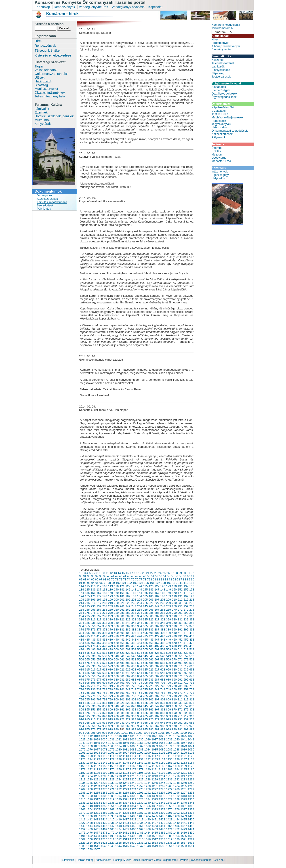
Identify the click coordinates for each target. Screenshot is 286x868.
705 (145, 683)
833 (192, 703)
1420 (147, 819)
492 (186, 646)
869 (169, 709)
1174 (104, 769)
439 (110, 640)
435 (87, 640)
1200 (176, 773)
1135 (169, 759)
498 (105, 649)
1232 (176, 779)
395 (87, 633)
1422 (162, 819)
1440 (176, 823)
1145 (126, 763)
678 (105, 680)
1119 (169, 756)
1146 (133, 763)
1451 (140, 826)
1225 (126, 779)
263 (134, 610)
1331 (82, 803)
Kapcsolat (155, 7)
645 (145, 673)
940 (116, 723)
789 (169, 696)
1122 (191, 756)
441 (122, 640)
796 (93, 699)
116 (93, 586)
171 (180, 593)
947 (157, 723)
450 (174, 640)
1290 (133, 793)
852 (186, 706)
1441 (184, 823)
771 (180, 693)
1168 (176, 766)
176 (93, 596)
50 (149, 576)
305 (145, 616)
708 (163, 683)
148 (163, 590)
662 (128, 676)
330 (174, 619)
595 (87, 666)
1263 (169, 786)
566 (151, 659)
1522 (191, 839)
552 (186, 656)
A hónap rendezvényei (226, 46)
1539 (82, 846)
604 (140, 666)
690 (174, 680)
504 (140, 649)
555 (87, 659)
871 (180, 709)
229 (169, 603)
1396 (89, 816)
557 (99, 659)
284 (140, 613)
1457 (184, 826)
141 (122, 590)
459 (110, 643)
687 (157, 680)
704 (140, 683)
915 (87, 719)
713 (192, 683)
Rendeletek (219, 121)
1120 (176, 756)
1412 (89, 819)
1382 (104, 813)
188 (163, 596)
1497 (126, 836)
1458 (191, 826)
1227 (140, 779)
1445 (97, 826)
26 (168, 573)
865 (145, 709)
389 (169, 629)
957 (99, 726)
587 (157, 663)
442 (128, 640)
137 (99, 590)
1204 (89, 776)
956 (93, 726)
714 (81, 686)
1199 (169, 773)
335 (87, 623)
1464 (118, 829)
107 (158, 583)
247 (157, 606)
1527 (111, 843)
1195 (140, 773)
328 (163, 619)
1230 (162, 779)
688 (163, 680)
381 (122, 629)
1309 (155, 796)
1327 (169, 799)
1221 (97, 779)
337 (99, 623)
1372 (147, 809)
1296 (176, 793)
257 (99, 610)
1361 (184, 806)
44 (125, 576)
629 (169, 669)
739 (110, 689)
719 (110, 686)
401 (122, 633)
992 (186, 729)
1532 (147, 843)
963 (134, 726)
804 (140, 699)
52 (157, 576)
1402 (133, 816)
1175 (111, 769)
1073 (184, 746)
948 (163, 723)
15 (123, 573)
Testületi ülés (220, 114)
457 (99, 643)
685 (145, 680)
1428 (89, 823)
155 (87, 593)
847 (157, 706)
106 (152, 583)
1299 (82, 796)
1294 (162, 793)
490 (174, 646)
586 (151, 663)
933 (192, 719)
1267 (82, 789)
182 (128, 596)
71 (117, 579)
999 (110, 733)
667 (157, 676)
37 (97, 576)
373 (192, 626)
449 (169, 640)
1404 (147, 816)
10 (103, 573)
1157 (97, 766)
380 (116, 629)
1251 (82, 786)
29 (180, 573)
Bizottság (41, 85)
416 (93, 636)
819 (110, 703)
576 (93, 663)
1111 (111, 756)
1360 (176, 806)
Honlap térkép (86, 860)
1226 (133, 779)
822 (128, 703)
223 (134, 603)
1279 (169, 789)
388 (163, 629)
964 (140, 726)
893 (192, 713)
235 (87, 606)
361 (122, 626)
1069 (155, 746)
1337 (126, 803)
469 (169, 643)
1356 (147, 806)
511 (180, 649)
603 (134, 666)
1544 (118, 846)
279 (110, 613)
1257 (126, 786)
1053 (155, 743)
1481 (126, 833)
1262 (162, 786)
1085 (155, 749)
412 (186, 633)
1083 (140, 749)
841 (122, 706)
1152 (176, 763)
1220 (89, 779)
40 (109, 576)
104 (141, 583)
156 (93, 593)
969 (169, 726)
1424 (176, 819)
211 (180, 600)
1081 (126, 749)
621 (122, 669)
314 (81, 619)
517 (99, 653)
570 (174, 659)
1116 (147, 756)
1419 (140, 819)
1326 (162, 799)
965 (145, 726)
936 (93, 723)
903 (134, 716)
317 (99, 619)
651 (180, 673)
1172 (89, 769)
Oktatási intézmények (50, 92)
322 (128, 619)
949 (169, 723)
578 (105, 663)
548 (163, 656)
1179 (140, 769)
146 (151, 590)
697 (99, 683)
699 (110, 683)
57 (177, 576)
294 (81, 616)
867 (157, 709)
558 (105, 659)
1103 (169, 753)
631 (180, 669)
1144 (118, 763)
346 (151, 623)
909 (169, 716)
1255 (111, 786)
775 (87, 696)
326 (151, 619)
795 (87, 699)
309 (169, 616)
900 (116, 716)
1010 (191, 733)
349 (169, 623)
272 (186, 610)
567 (157, 659)
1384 (118, 813)
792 (186, 696)
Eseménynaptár (222, 49)
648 (163, 673)
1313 (184, 796)
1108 (89, 756)
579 (110, 663)
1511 (111, 839)
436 (93, 640)
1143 (111, 763)
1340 (147, 803)
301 (122, 616)
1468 (147, 829)
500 (116, 649)
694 (81, 683)
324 (140, 619)
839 (110, 706)
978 (105, 729)
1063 (111, 746)
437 (99, 640)
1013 (97, 736)
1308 (147, 796)
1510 (104, 839)
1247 (169, 783)
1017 (126, 736)
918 (105, 719)
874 (81, 713)
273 (192, 610)
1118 (162, 756)
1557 (97, 849)
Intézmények (220, 171)
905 (145, 716)
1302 (104, 796)
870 (174, 709)
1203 (82, 776)
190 (174, 596)
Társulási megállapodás (52, 202)
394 (81, 633)
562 (128, 659)
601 (122, 666)
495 (87, 649)
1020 (147, 736)
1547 (140, 846)
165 (145, 593)
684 (140, 680)
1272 (118, 789)
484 (140, 646)
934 (81, 723)
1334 (104, 803)
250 (174, 606)
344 (140, 623)
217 (99, 603)
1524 (89, 843)
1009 (183, 733)
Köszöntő (218, 60)
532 (186, 653)
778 (105, 696)
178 (105, 596)
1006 (161, 733)
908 (163, 716)
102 (129, 583)
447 (157, 640)
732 (186, 686)
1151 (169, 763)
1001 (124, 733)
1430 (104, 823)
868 (163, 709)
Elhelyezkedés (221, 70)
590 (174, 663)
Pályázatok (44, 209)
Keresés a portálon (49, 24)
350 (174, 623)
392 (186, 629)
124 (140, 586)
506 (151, 649)
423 (134, 636)
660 (116, 676)
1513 (126, 839)
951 (180, 723)
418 (105, 636)
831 (180, 703)
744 (140, 689)
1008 (176, 733)
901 (122, 716)
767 (157, 693)
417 (99, 636)
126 (151, 586)
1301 (97, 796)
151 (180, 590)
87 (181, 579)
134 (81, 590)
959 (110, 726)
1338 (133, 803)
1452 (147, 826)
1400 (118, 816)
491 (180, 646)
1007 (169, 733)
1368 (118, 809)
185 (145, 596)
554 (81, 659)
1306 (133, 796)
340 (116, 623)
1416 (118, 819)
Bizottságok (219, 111)
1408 (176, 816)
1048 (118, 743)
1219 (82, 779)
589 (169, 663)
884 (140, 713)
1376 (176, 809)
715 (87, 686)
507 (157, 649)
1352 (118, 806)
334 (81, 623)
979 (110, 729)
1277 (155, 789)
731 (180, 686)
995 (87, 733)
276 (93, 613)
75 (132, 579)
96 (101, 583)
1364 (89, 809)
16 (127, 573)
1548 (147, 846)
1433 (126, 823)
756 (93, 693)
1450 (133, 826)
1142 (104, 763)
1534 (162, 843)
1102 (162, 753)
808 (163, 699)
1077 (97, 749)
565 (145, 659)
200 (116, 600)
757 (99, 693)
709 (169, 683)
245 (145, 606)
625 (145, 669)
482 (128, 646)
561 (122, 659)
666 (151, 676)
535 (87, 656)
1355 (140, 806)
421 (122, 636)
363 (134, 626)
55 (168, 576)
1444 (89, 826)
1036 (147, 739)
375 (87, 629)
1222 (104, 779)
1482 (133, 833)
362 (128, 626)
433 (192, 636)
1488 (176, 833)
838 (105, 706)
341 (122, 623)
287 (157, 613)
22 (152, 573)
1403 (140, 816)
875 (87, 713)
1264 (176, 786)
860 (116, 709)
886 (151, 713)
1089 (184, 749)
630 (174, 669)
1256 (118, 786)
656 (93, 676)
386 (151, 629)
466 (151, 643)
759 (110, 693)
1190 (104, 773)
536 (93, 656)
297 (99, 616)
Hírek (38, 41)
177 (99, 596)
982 (128, 729)
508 (163, 649)
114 (81, 586)
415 (87, 636)
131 (180, 586)
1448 (118, 826)
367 (157, 626)
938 (105, 723)
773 (192, 693)
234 (81, 606)
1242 (133, 783)
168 (163, 593)
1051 (140, 743)
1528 (118, 843)
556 (93, 659)
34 (85, 576)
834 (81, 706)
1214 (162, 776)
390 (174, 629)
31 (188, 573)
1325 (155, 799)
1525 (97, 843)
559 (110, 659)
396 (93, 633)
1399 (111, 816)
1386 (133, 813)
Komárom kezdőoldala (226, 25)
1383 (111, 813)
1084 (147, 749)
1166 (162, 766)
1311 (169, 796)
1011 (82, 736)
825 (145, 703)
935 (87, 723)
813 (192, 699)
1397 (97, 816)
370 (174, 626)
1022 (162, 736)
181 (122, 596)
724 (140, 686)
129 (169, 586)
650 (174, 673)
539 (110, 656)
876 (93, 713)
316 (93, 619)
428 (163, 636)
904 (140, 716)
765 (145, 693)
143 (134, 590)
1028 (89, 739)
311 (180, 616)
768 (163, 693)
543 (134, 656)
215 (87, 603)
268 (163, 610)
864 (140, 709)
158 (105, 593)
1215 (169, 776)
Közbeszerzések (47, 199)
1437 (155, 823)
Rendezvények (64, 7)
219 (110, 603)
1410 (191, 816)
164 (140, 593)
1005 (154, 733)
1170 (191, 766)
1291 (140, 793)
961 (122, 726)
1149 (155, 763)
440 (116, 640)
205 (145, 600)
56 (172, 576)
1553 (184, 846)
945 (145, 723)
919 (110, 719)
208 (163, 600)
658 (105, 676)
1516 (147, 839)
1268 (89, 789)
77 (141, 579)
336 (93, 623)
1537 (184, 843)
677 (99, 680)
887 (157, 713)
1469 (155, 829)
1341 (155, 803)
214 (81, 603)
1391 (169, 813)
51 (153, 576)
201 (122, 600)
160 (116, 593)
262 (128, 610)
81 (157, 579)
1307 (140, 796)
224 (140, 603)
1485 (155, 833)
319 (110, 619)
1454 (162, 826)
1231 (169, 779)
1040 (176, 739)
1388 (147, 813)
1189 (97, 773)
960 (116, 726)
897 (99, 716)
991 (180, 729)
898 (105, 716)
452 (186, 640)
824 (140, 703)
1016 (118, 736)
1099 (140, 753)
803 (134, 699)
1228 (147, 779)
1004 (147, 733)
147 (157, 590)
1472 (176, 829)
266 (151, 610)
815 (87, 703)
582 (128, 663)
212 (186, 600)
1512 (118, 839)
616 (93, 669)
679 (110, 680)
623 (134, 669)
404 (140, 633)
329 (169, 619)
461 (122, 643)
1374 (162, 809)
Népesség (218, 73)
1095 (111, 753)
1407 (169, 816)
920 (116, 719)
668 (163, 676)
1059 (82, 746)
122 (128, 586)
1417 (126, 819)
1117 (155, 756)
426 (151, 636)
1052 (147, 743)
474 (81, 646)
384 (140, 629)
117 (99, 586)
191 (180, 596)
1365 (97, 809)
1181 (155, 769)
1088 (176, 749)
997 (99, 733)
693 (192, 680)
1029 (97, 739)
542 (128, 656)
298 (105, 616)
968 (163, 726)
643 (134, 673)
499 (110, 649)
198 (105, 600)
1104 (176, 753)
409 (169, 633)
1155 (82, 766)
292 (186, 613)
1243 (140, 783)
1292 (147, 793)
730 (174, 686)
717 (99, 686)
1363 (82, 809)
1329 (184, 799)
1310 (162, 796)
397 (99, 633)
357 (99, 626)
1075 (82, 749)
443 (134, 640)
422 (128, 636)
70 (113, 579)
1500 (147, 836)
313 (192, 616)
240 (116, 606)
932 (186, 719)
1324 (147, 799)
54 (164, 576)
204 (140, 600)
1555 (82, 849)
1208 (118, 776)
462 (128, 643)
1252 (89, 786)
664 (140, 676)
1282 (191, 789)
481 (122, 646)
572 (186, 659)
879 (110, 713)
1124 (89, 759)
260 (116, 610)
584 (140, 663)
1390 (162, 813)
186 (151, 596)
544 (140, 656)
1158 (104, 766)
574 (81, 663)
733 (192, 686)
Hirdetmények (220, 43)
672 (186, 676)
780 (116, 696)
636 (93, 673)
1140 (89, 763)
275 (87, 613)
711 (180, 683)
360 (116, 626)
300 (116, 616)
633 (192, 669)
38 (101, 576)
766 (151, 693)
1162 (133, 766)
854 (81, 709)
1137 (184, 759)
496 (93, 649)
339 (110, 623)
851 (180, 706)
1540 (89, 846)
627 (157, 669)
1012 (89, 736)
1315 (82, 799)
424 (140, 636)
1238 (104, 783)
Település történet (223, 63)
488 (163, 646)
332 (186, 619)
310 (174, 616)
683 (134, 680)
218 (105, 603)
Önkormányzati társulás (52, 74)
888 (163, 713)
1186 (191, 769)
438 (105, 640)
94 (93, 583)
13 (115, 573)
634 (81, 673)
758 (105, 693)
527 (157, 653)
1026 (191, 736)
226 (151, 603)
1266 (191, 786)
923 (134, 719)
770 (174, 693)
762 (128, 693)
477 (99, 646)
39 (105, 576)
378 (105, 629)
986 (151, 729)
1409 (184, 816)
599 (110, 666)
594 (81, 666)
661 (122, 676)
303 (134, 616)
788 (163, 696)
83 (164, 579)
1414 (104, 819)
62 (81, 579)
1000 (117, 733)
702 (128, 683)
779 (110, 696)
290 (174, 613)
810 (174, 699)
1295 (169, 793)
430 (174, 636)
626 (151, 669)
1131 (140, 759)
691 (180, 680)
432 (186, 636)
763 (134, 693)
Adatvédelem (103, 860)
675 (87, 680)
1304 (118, 796)
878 (105, 713)
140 (116, 590)
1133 (155, 759)
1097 (126, 753)
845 (145, 706)
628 (163, 669)
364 (140, 626)
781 (122, 696)
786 (151, 696)
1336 (118, 803)
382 (128, 629)
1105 (184, 753)
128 (163, 586)
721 (122, 686)
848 (163, 706)
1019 (140, 736)
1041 (184, 739)
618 (105, 669)
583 (134, 663)
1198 (162, 773)
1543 (111, 846)
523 (134, 653)
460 (116, 643)
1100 (147, 753)
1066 (133, 746)
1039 (169, 739)
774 (81, 696)
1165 (155, 766)
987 (157, 729)
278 (105, 613)
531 (180, 653)
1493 (97, 836)
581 (122, 663)
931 (180, 719)
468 (163, 643)
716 (93, 686)
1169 (184, 766)
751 (180, 689)
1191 (111, 773)
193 (192, 596)
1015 (111, 736)
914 (81, 719)
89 (189, 579)
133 (192, 586)
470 (174, 643)
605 (145, 666)
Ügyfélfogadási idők (224, 97)
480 (116, 646)
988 (163, 729)
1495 (111, 836)
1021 (155, 736)
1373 (155, 809)
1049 (126, 743)
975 (87, 729)
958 (105, 726)
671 (180, 676)
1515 (140, 839)
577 (99, 663)
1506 (191, 836)
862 (128, 709)
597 (99, 666)
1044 (89, 743)
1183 (169, 769)
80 (153, 579)
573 (192, 659)
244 (140, 606)
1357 (155, 806)
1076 (89, 749)
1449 (126, 826)
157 (99, 593)
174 (81, 596)
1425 (184, 819)
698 (105, 683)
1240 (118, 783)
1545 (126, 846)
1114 (133, 756)
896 (93, 716)
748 (163, 689)
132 (186, 586)
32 (192, 573)
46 (132, 576)
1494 (104, 836)
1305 (126, 796)
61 (193, 576)
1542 (104, 846)
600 (116, 666)
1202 (191, 773)
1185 (184, 769)
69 (109, 579)
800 (116, 699)
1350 (104, 806)
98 (109, 583)
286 (151, 613)
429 (169, 636)
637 (99, 673)
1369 (126, 809)
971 (180, 726)
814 (81, 703)
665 (145, 676)
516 (93, 653)
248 (163, 606)
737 (99, 689)
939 (110, 723)
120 (116, 586)
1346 (191, 803)
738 (105, 689)
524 (140, 653)
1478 (104, 833)
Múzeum (217, 154)
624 (140, 669)
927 (157, 719)
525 (145, 653)
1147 (140, 763)
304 (140, 616)
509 (169, 649)
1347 (82, 806)
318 (105, 619)
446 (151, 640)
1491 (82, 836)
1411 (82, 819)
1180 (147, 769)
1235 (82, 783)
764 (140, 693)
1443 (82, 826)
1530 (133, 843)
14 (119, 573)
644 (140, 673)
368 (163, 626)
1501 (155, 836)
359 (110, 626)
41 (113, 576)
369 (169, 626)
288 (163, 613)
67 (101, 579)
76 (137, 579)
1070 (162, 746)
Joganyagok (45, 195)
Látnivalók (42, 109)
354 (81, 626)
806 (151, 699)
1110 (104, 756)
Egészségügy (220, 175)
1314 (191, 796)
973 (192, 726)
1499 (140, 836)
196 (93, 600)
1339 (140, 803)
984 (140, 729)
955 (87, 726)
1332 (89, 803)
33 (81, 576)
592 (186, 663)
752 (186, 689)
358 (105, 626)
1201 (184, 773)
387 (157, 629)
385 (145, 629)
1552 (176, 846)
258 (105, 610)
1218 (191, 776)
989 (169, 729)
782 (128, 696)
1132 (147, 759)
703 (134, 683)
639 (110, 673)
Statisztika (69, 860)
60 (189, 576)
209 (169, 600)
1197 (155, 773)
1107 (82, 756)
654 (81, 676)
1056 (176, 743)
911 (180, 716)
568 (163, 659)
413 (192, 633)
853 (192, 706)
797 (99, 699)
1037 (155, 739)
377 (99, 629)
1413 (97, 819)
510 (174, 649)
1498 (133, 836)
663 (134, 676)
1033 (126, 739)
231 (180, 603)
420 (116, 636)
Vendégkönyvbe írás (94, 7)
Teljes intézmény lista (50, 96)
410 (174, 633)
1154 (191, 763)
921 (122, 719)
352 (186, 623)
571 (180, 659)
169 (169, 593)
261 (122, 610)
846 (151, 706)
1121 (184, 756)
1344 (176, 803)
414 (81, 636)
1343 (169, 803)
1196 (147, 773)
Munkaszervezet (46, 89)
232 (186, 603)
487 (157, 646)
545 (145, 656)
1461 (97, 829)
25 (164, 573)
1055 (169, 743)
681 (122, 680)
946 (151, 723)
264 (140, 610)
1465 (126, 829)
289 (169, 613)
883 (134, 713)
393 (192, 629)
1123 (82, 759)
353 (192, 623)
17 (131, 573)
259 (110, 610)
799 (110, 699)
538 (105, 656)
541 (122, 656)
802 (128, 699)
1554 (191, 846)
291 (180, 613)
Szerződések (45, 205)
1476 (89, 833)
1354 (133, 806)
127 (157, 586)
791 (180, 696)
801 (122, 699)
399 (110, 633)
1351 (111, 806)
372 (186, 626)
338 (105, 623)
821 (122, 703)
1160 (118, 766)
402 (128, 633)
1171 (82, 769)
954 (81, 726)
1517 (155, 839)
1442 (191, 823)
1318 (104, 799)
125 (145, 586)
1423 (169, 819)
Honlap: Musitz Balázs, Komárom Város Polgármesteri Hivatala (151, 860)
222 (128, 603)
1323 (140, 799)
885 (145, 713)
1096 (118, 753)
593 (192, 663)
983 (134, 729)
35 (89, 576)
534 (81, 656)
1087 (169, 749)
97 (105, 583)
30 (184, 573)
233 (192, 603)
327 (157, 619)
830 (174, 703)
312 (186, 616)
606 (151, 666)
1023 (169, 736)
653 (192, 673)
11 (107, 573)
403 (134, 633)
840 (116, 706)
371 (180, 626)
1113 (126, 756)
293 (192, 613)
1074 (191, 746)
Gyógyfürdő (219, 158)
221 (122, 603)
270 (174, 610)
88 (185, 579)
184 (140, 596)
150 (174, 590)
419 (110, 636)
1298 (191, 793)
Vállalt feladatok (46, 70)
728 (163, 686)
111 (180, 583)
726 (151, 686)
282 (128, 613)
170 (174, 593)
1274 (133, 789)
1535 (169, 843)
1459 (82, 829)
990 (174, 729)
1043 (82, 743)
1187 (82, 773)
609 (169, 666)
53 (161, 576)
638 (105, 673)
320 (116, 619)
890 (174, 713)
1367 (111, 809)
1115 (140, 756)
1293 (155, 793)
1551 (169, 846)
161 (122, 593)
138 (105, 590)
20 (144, 573)
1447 (111, 826)
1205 (97, 776)
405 (145, 633)
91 (81, 583)
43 (121, 576)
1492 (89, 836)
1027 (82, 739)
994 (81, 733)
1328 (176, 799)
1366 (104, 809)
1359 (169, 806)
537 (99, 656)
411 (180, 633)
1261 (155, 786)
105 (146, 583)
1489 (184, 833)
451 (180, 640)
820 (116, 703)
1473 (184, 829)
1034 (133, 739)
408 (163, 633)
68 (105, 579)
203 (134, 600)
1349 (97, 806)
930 (174, 719)
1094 (104, 753)
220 (116, 603)
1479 (111, 833)
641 (122, 673)
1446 (104, 826)
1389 (155, 813)
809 (169, 699)
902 (128, 716)
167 (157, 593)
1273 (126, 789)
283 (134, 613)
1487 (169, 833)
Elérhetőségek (221, 90)
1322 (133, 799)
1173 (97, 769)
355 (87, 626)
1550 (162, 846)
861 (122, 709)
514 (81, 653)
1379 (82, 813)
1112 (118, 756)
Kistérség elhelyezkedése (53, 55)
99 (113, 583)
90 (193, 579)
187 (157, 596)
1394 (191, 813)
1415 (111, 819)
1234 (191, 779)
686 (151, 680)
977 (99, 729)
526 (151, 653)
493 (192, 646)
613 (192, 666)
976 (93, 729)
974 (81, 729)
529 (169, 653)
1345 (184, 803)
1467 (140, 829)
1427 (82, 823)
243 (134, 606)
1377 (184, 809)
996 (93, 733)
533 (192, 653)
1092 (89, 753)
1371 (140, 809)
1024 (176, 736)
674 (81, 680)
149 (169, 590)
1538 (191, 843)
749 (169, 689)
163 (134, 593)
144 (140, 590)
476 (93, 646)
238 (105, 606)
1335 (111, 803)
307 (157, 616)
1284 (89, 793)
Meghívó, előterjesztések (227, 117)
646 (151, 673)
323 (134, 619)
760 (116, 693)
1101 (155, 753)
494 (81, 649)
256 (93, 610)
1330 (191, 799)
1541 (97, 846)
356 (93, 626)
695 (87, 683)
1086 (162, 749)
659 (110, 676)
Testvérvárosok (221, 77)
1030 (104, 739)
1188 (89, 773)
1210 (133, 776)
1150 (162, 763)
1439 (169, 823)
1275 (140, 789)
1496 (118, 836)
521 (122, 653)
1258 (133, 786)
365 (145, 626)
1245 (155, 783)
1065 (126, 746)
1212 (147, 776)
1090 (191, 749)
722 (128, 686)
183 (134, 596)
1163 (140, 766)
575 (87, 663)
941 (122, 723)
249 (169, 606)
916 (93, 719)
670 (174, 676)
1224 (118, 779)
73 (125, 579)
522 (128, 653)
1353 (126, 806)
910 (174, 716)
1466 (133, 829)
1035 (140, 739)
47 (137, 576)
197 (99, 600)
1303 (111, 796)
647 (157, 673)
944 (140, 723)
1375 (169, 809)
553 (192, 656)
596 (93, 666)
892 (186, 713)
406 (151, 633)
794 (81, 699)
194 (81, 600)
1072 (176, 746)
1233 (184, 779)
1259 (140, 786)
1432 (118, 823)
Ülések (40, 78)
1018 (133, 736)
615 (87, 669)
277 (99, 613)
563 (134, 659)
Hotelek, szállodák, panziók (54, 116)
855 (87, 709)
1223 (111, 779)
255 (87, 610)
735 (87, 689)
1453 (155, 826)
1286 (104, 793)
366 (151, 626)
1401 (126, 816)
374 (81, 629)
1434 (133, 823)
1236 (89, 783)
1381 (97, 813)
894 (81, 716)
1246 (162, 783)
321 (122, 619)
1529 (126, 843)
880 (116, 713)
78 (145, 579)
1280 (176, 789)
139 (110, 590)
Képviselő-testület (223, 107)
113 (192, 583)
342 (128, 623)
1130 (133, 759)
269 (169, 610)
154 (81, 593)
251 (180, 606)
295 (87, 616)
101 (124, 583)
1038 (162, 739)
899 (110, 716)
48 (141, 576)
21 (148, 573)
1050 (133, 743)
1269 (97, 789)
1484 (147, 833)
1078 (104, 749)
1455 (169, 826)
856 (93, 709)
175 (87, 596)
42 (117, 576)
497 (99, 649)
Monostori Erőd (221, 161)
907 (157, 716)
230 (174, 603)
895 (87, 716)
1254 (104, 786)
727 (157, 686)
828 (163, 703)
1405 (155, 816)
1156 (89, 766)
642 (128, 673)
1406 (162, 816)
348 (163, 623)
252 (186, 606)
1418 (133, 819)
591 (180, 663)
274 (81, 613)
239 (110, 606)
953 (192, 723)
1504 (176, 836)
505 (145, 649)
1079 (111, 749)
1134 (162, 759)
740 (116, 689)
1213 (155, 776)
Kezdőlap (43, 7)
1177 (126, 769)
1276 (147, 789)
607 (157, 666)
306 (151, 616)
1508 (89, 839)
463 (134, 643)
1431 (111, 823)
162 (128, 593)
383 (134, 629)
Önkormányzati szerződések (230, 131)
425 (145, 636)
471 (180, 643)
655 (87, 676)
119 (110, 586)
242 (128, 606)
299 (110, 616)
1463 (111, 829)
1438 (162, 823)
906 (151, 716)
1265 (184, 786)
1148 (147, 763)
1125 (97, 759)
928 (163, 719)
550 (174, 656)
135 (87, 590)
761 (122, 693)
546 (151, 656)
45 (129, 576)
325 (145, 619)
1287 (111, 793)
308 (163, 616)
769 (169, 693)
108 (163, 583)
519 (110, 653)
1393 (184, 813)
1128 (118, 759)
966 (151, 726)
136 (93, 590)
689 (169, 680)
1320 (118, 799)
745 (145, 689)
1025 (184, 736)
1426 (191, 819)
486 (151, 646)
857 (99, 709)
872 (186, 709)
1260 (147, 786)
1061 (97, 746)
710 (174, 683)
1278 (162, 789)
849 (169, 706)
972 (186, 726)
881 (122, 713)
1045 (97, 743)
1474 (191, 829)
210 (174, 600)
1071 (169, 746)
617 (99, 669)
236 (93, 606)
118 (105, 586)
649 (169, 673)
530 (174, 653)
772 (186, 693)
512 (186, 649)
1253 (97, 786)
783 (134, 696)
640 (116, 673)
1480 (118, 833)
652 (186, 673)
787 (157, 696)
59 (185, 576)
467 (157, 643)
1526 (104, 843)
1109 (97, 756)
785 (145, 696)
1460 (89, 829)
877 (99, 713)
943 (134, 723)
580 (116, 663)
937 (99, 723)
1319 (111, 799)
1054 (162, 743)
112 (186, 583)
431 (180, 636)
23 (156, 573)
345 (145, 623)
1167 (169, 766)
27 (172, 573)
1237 (97, 783)
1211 (140, 776)
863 (134, 709)
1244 (147, 783)
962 (128, 726)
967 (157, 726)
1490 (191, 833)
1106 (191, 753)
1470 (162, 829)
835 (87, 706)
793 (192, 696)
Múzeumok (42, 120)
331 (180, 619)
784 (140, 696)
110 (175, 583)
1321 (126, 799)
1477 (97, 833)
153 (192, 590)
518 (105, 653)
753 (192, 689)
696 (93, 683)
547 (157, 656)
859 (110, 709)
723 (134, 686)
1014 (104, 736)
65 (93, 579)
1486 (162, 833)
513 (192, 649)
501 (122, 649)
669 (169, 676)
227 (157, 603)
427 (157, 636)
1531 (140, 843)
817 (99, 703)
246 (151, 606)
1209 (126, 776)
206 (151, 600)
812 (186, 699)
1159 (111, 766)
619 (110, 669)
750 (174, 689)
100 (118, 583)
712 (186, 683)
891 (180, 713)
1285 (97, 793)
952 (186, 723)
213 (192, 600)
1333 (97, 803)
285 (145, 613)
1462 (104, 829)
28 (176, 573)
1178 (133, 769)
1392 (176, 813)
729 (169, 686)
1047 (111, 743)
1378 (191, 809)
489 (169, 646)
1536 (176, 843)
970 (174, 726)
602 (128, 666)
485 (145, 646)
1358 (162, 806)
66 (97, 579)
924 (140, 719)
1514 (133, 839)
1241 (126, 783)
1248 (176, 783)
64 (89, 579)
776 (93, 696)
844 (140, 706)
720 (116, 686)
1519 (169, 839)
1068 (147, 746)
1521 (184, 839)
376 (93, 629)
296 (93, 616)
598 (105, 666)
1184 (176, 769)
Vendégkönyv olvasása (129, 7)
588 (163, 663)
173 (192, 593)
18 (135, 573)
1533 (155, 843)
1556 (89, 849)
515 (87, 653)
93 (89, 583)
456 (93, 643)
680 (116, 680)
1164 (147, 766)
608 (163, 666)
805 (145, 699)
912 (186, 716)
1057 (184, 743)
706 (151, 683)
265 (145, 610)
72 (121, 579)
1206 (104, 776)
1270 (104, 789)
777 (99, 696)
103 (135, 583)
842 (128, 706)
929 (169, 719)
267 (157, 610)
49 (145, 576)
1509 (97, 839)
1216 (176, 776)
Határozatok (43, 81)
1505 (184, 836)
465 (145, 643)
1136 (176, 759)
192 (186, 596)
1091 (82, 753)
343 (134, 623)
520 (116, 653)
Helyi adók (218, 178)
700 (116, 683)
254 (81, 610)
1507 (82, 839)
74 (129, 579)
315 (87, 619)
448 (163, 640)
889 (169, 713)
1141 (97, 763)
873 (192, 709)
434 (81, 640)
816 (93, 703)
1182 (162, 769)
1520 (176, 839)
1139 (82, 763)
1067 (140, 746)
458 (105, 643)
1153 (184, 763)
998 (105, 733)
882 (128, 713)
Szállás (216, 151)
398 (105, 633)
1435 (140, 823)
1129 (126, 759)
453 (192, 640)
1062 (104, 746)
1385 (126, 813)
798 (105, 699)
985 (145, 729)
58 (181, 576)
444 (140, 640)
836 (93, 706)
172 (186, 593)
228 (163, 603)
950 (174, 723)
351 (180, 623)
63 (85, 579)
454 (81, 643)
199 (110, 600)
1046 (104, 743)
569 (169, 659)
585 (145, 663)
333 (192, 619)
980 (116, 729)
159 (110, 593)
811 (180, 699)
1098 (133, 753)
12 (111, 573)
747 (157, 689)
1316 (89, 799)
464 (140, 643)
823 (134, 703)
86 (177, 579)
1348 (89, 806)
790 (174, 696)
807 (157, 699)
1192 (118, 773)
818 (105, 703)
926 (151, 719)
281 (122, 613)
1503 (169, 836)
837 (99, 706)
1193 (126, 773)
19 (140, 573)
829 (169, 703)
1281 (184, 789)
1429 (97, 823)
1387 (140, 813)
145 (145, 590)
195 (87, 600)
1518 (162, 839)
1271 (111, 789)
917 (99, 719)
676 (93, 680)
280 (116, 613)
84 (168, 579)
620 (116, 669)
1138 (191, 759)
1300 (89, 796)
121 (122, 586)
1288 (118, 793)
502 (128, 649)
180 (116, 596)
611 (180, 666)
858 (105, 709)
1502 (162, 836)
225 (145, 603)
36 (93, 576)
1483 (140, 833)
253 (192, 606)
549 (169, 656)
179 (110, 596)
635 (87, 673)
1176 (118, 769)
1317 (97, 799)
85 (172, 579)
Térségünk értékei (47, 50)
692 (186, 680)
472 (186, 643)
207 (157, 600)
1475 (82, 833)
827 (157, 703)
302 (128, 616)
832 (186, 703)
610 (174, 666)
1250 (191, 783)
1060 (89, 746)
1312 (176, 796)
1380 (89, 813)
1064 (118, 746)
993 (192, 729)
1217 (184, 776)
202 (128, 600)
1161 (126, 766)
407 (157, 633)
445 (145, 640)
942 (128, 723)
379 (110, 629)
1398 (104, 816)
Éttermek (41, 112)
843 (134, 706)
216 (93, 603)
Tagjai (39, 66)
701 (122, 683)
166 (151, 593)
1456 (176, 826)
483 (134, 646)
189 (169, 596)
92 (85, 583)
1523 (82, 843)
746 (151, 689)
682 (128, 680)
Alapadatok (219, 87)
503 (134, 649)
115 (87, 586)
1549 (155, 846)
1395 (82, 816)
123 (134, 586)
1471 (169, 829)
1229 (155, 779)
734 (81, 689)
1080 (118, 749)
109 (169, 583)
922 (128, 719)
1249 (184, 783)
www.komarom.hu (223, 28)
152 (186, 590)
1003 (139, 733)
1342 (162, 803)
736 (93, 689)
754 (81, 693)
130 (174, 586)
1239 (111, 783)
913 (192, 716)
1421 (155, 819)
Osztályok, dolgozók (224, 94)
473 (192, 643)
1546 (133, 846)
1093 (97, 753)
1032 (118, 739)
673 (192, 676)
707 (157, 683)
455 (87, 643)
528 (163, 653)
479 (110, 646)
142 (128, 590)
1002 (132, 733)
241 (122, 606)
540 (116, 656)
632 (186, 669)
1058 (191, 743)
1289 (126, 793)
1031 (111, 739)
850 (174, 706)
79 (149, 579)
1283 (82, 793)
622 (128, 669)
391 (180, 629)
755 (87, 693)
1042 (191, 739)
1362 (191, 806)
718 (105, 686)
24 (160, 573)
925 (145, 719)
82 (161, 579)
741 (122, 689)
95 (97, 583)
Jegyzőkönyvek (221, 124)
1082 (133, 749)
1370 (133, 809)
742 (128, 689)
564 (140, 659)
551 (180, 656)
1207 (111, 776)
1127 (111, 759)
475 (87, 646)
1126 (104, 759)
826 (151, 703)
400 (116, 633)
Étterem (217, 148)
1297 (184, 793)
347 (157, 623)
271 (180, 610)
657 (99, 676)
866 (151, 709)
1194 (133, 773)
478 (105, 646)
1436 (147, 823)
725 (145, 686)
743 (134, 689)
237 (99, 606)
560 (116, 659)
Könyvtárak (43, 124)
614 (81, 669)
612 (186, 666)
